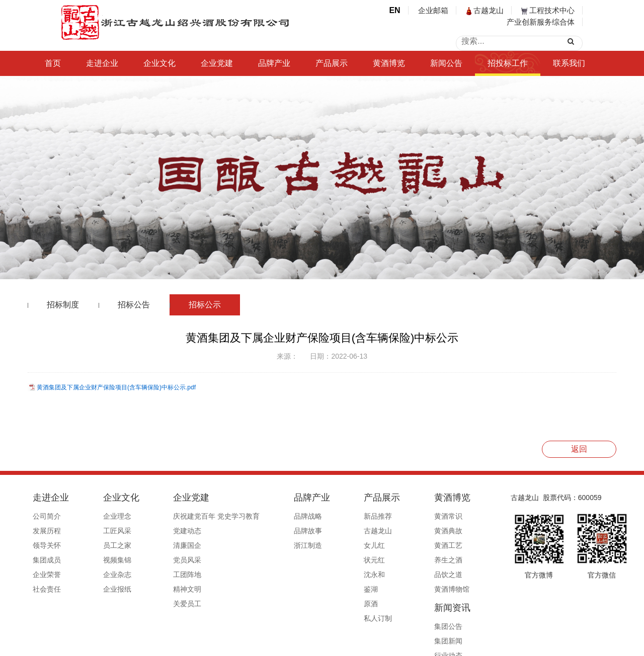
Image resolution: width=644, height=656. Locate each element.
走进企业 (102, 63)
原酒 (315, 604)
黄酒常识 (379, 516)
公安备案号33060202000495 (445, 644)
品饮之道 (379, 575)
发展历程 (47, 531)
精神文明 (159, 589)
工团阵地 (159, 575)
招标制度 (63, 305)
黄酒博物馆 (382, 589)
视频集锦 (103, 560)
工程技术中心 (548, 10)
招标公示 (205, 305)
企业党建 (217, 63)
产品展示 (332, 63)
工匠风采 (103, 531)
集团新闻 (435, 531)
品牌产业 (274, 63)
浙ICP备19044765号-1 (362, 644)
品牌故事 (266, 531)
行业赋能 (435, 560)
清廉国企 (159, 545)
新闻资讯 (439, 498)
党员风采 (159, 560)
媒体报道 (435, 575)
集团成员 (47, 560)
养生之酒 (379, 560)
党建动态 (159, 531)
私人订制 (323, 618)
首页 (53, 63)
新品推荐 (323, 516)
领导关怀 (47, 545)
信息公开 (435, 589)
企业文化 (159, 63)
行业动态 (435, 545)
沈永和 (319, 575)
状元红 (319, 560)
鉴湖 (315, 589)
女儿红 (319, 545)
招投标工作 (508, 63)
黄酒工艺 (379, 545)
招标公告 (134, 305)
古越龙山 (485, 10)
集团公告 (435, 516)
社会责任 (47, 589)
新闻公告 (446, 63)
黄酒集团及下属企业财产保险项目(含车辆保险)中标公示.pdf (116, 387)
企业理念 (103, 516)
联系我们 (569, 63)
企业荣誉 (47, 575)
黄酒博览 (389, 63)
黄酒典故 (379, 531)
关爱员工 (159, 604)
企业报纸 (103, 589)
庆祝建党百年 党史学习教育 (189, 516)
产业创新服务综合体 (541, 22)
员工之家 (103, 545)
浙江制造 (266, 545)
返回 (579, 449)
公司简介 (47, 516)
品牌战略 (266, 516)
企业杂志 (103, 575)
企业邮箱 (433, 10)
